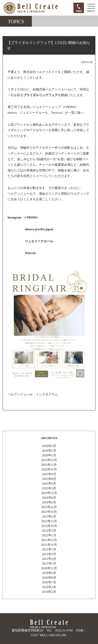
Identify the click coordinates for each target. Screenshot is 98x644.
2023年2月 (49, 516)
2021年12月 (49, 540)
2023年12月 (49, 507)
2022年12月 (49, 521)
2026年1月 (49, 455)
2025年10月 (49, 469)
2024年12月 (49, 493)
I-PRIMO (31, 217)
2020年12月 (49, 568)
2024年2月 (49, 502)
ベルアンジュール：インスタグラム (33, 394)
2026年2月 (49, 451)
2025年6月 (49, 484)
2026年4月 (49, 446)
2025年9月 (49, 474)
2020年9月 (49, 573)
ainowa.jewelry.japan (39, 229)
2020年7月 (49, 582)
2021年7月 (49, 549)
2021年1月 (49, 563)
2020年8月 (49, 578)
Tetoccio (30, 253)
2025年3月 (49, 488)
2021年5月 (49, 554)
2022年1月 (49, 535)
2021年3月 (49, 559)
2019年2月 (49, 592)
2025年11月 (49, 465)
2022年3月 (49, 531)
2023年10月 (49, 512)
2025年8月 (49, 479)
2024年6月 (49, 498)
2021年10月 (49, 545)
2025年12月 (49, 460)
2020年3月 (49, 587)
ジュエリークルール (39, 241)
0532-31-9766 (64, 630)
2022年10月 (49, 526)
